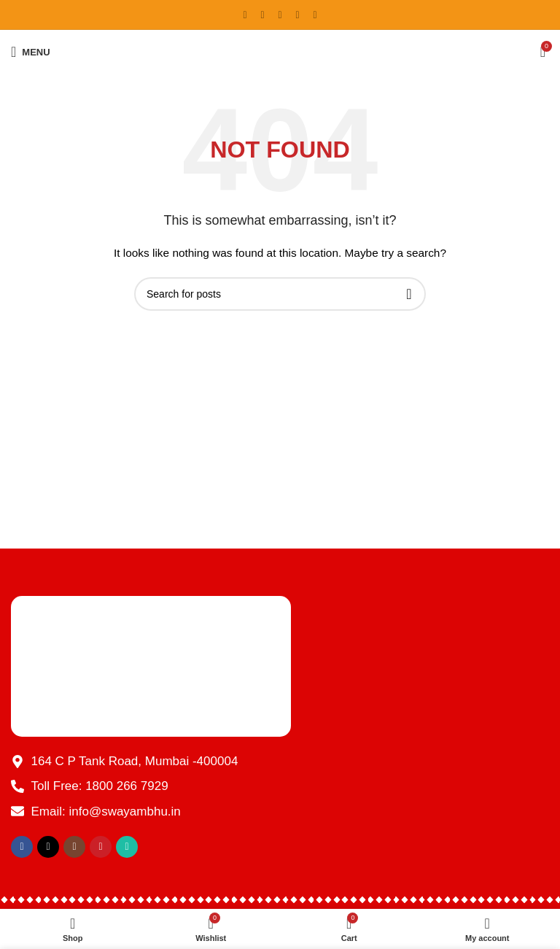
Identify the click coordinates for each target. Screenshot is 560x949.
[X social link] (262, 15)
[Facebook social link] (245, 15)
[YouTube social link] (297, 15)
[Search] (280, 294)
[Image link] (151, 665)
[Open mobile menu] (31, 52)
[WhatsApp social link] (315, 15)
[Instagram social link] (280, 15)
